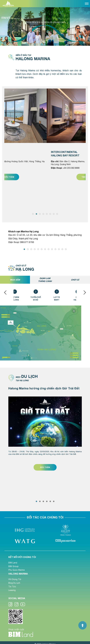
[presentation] (6, 292)
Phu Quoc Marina (16, 570)
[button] (33, 214)
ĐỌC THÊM (45, 467)
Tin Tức (12, 587)
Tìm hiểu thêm (42, 177)
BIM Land (13, 563)
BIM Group (13, 566)
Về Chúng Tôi (15, 579)
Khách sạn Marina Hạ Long (23, 231)
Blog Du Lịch (14, 583)
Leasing (12, 590)
